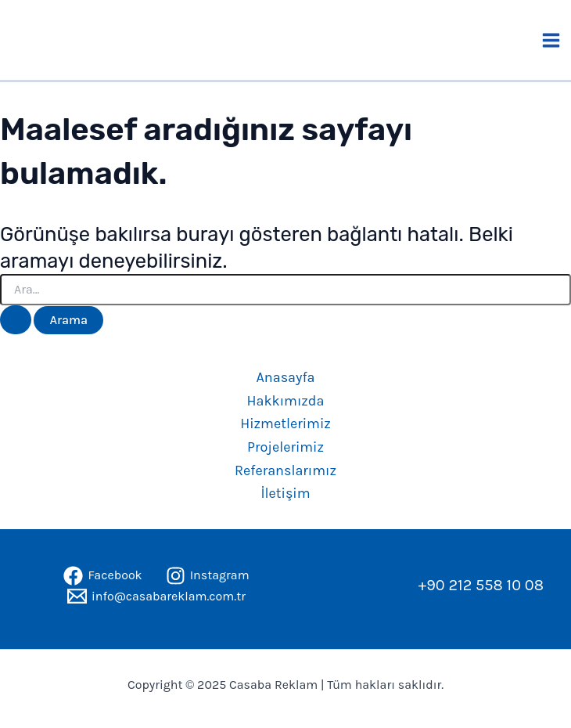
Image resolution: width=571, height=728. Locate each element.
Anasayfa (286, 377)
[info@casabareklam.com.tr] (156, 596)
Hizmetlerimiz (285, 423)
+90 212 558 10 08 (481, 585)
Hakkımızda (286, 401)
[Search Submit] (16, 320)
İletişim (285, 493)
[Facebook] (102, 576)
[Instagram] (208, 576)
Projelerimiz (285, 447)
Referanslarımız (285, 470)
